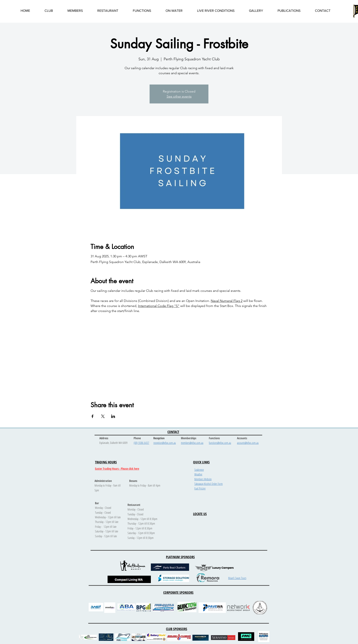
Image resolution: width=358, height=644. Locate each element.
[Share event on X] (103, 416)
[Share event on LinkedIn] (113, 416)
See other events (179, 96)
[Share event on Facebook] (93, 416)
